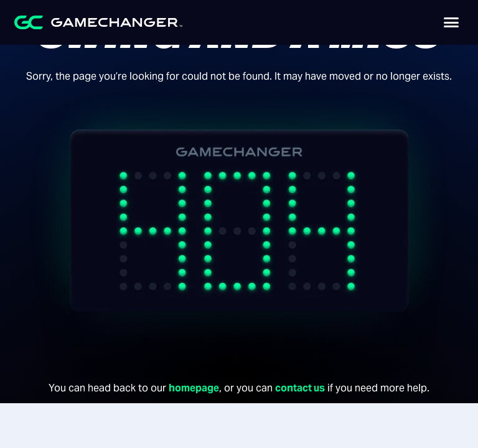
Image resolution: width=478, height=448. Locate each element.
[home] (77, 22)
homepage (194, 388)
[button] (451, 22)
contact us (300, 388)
